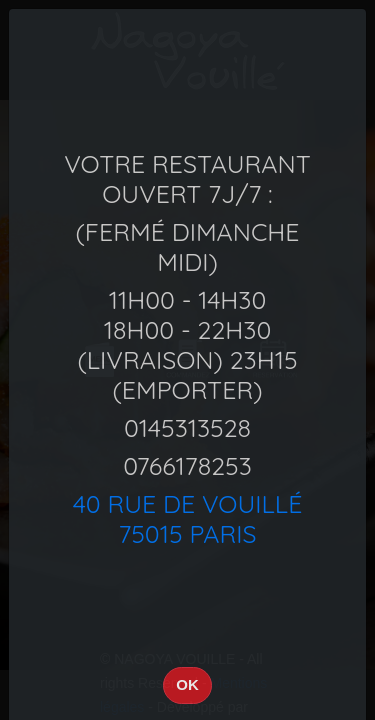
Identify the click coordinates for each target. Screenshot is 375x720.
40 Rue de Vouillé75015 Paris (188, 518)
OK (187, 684)
